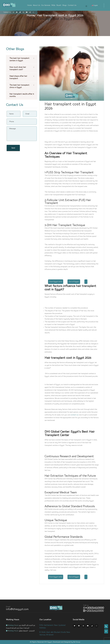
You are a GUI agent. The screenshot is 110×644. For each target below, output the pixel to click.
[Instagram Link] (83, 626)
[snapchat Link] (33, 12)
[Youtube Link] (88, 626)
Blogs (65, 5)
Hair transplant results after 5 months (22, 95)
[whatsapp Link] (13, 12)
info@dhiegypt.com (17, 609)
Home (30, 5)
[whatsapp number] (94, 608)
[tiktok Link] (30, 12)
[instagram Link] (23, 12)
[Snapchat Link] (96, 626)
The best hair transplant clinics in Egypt (19, 86)
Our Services (46, 5)
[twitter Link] (20, 12)
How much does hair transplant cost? (18, 68)
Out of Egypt (74, 282)
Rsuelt (59, 5)
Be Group (77, 642)
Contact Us (72, 5)
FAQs (53, 5)
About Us (36, 5)
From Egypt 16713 (56, 282)
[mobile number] (93, 611)
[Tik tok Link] (92, 626)
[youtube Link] (27, 12)
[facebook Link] (17, 12)
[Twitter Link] (75, 626)
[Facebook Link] (79, 626)
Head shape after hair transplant (18, 77)
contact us (74, 415)
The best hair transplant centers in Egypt (19, 59)
